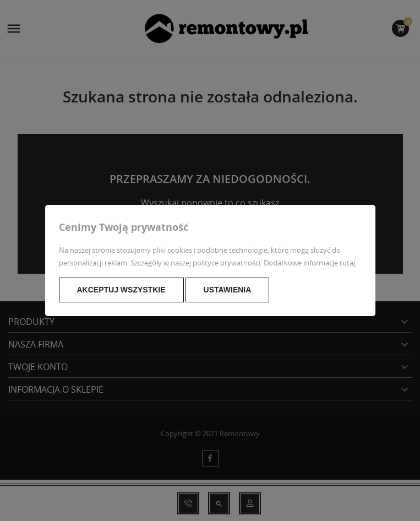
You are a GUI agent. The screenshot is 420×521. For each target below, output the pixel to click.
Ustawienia (228, 290)
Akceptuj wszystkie (121, 290)
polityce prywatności (227, 263)
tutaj (347, 263)
